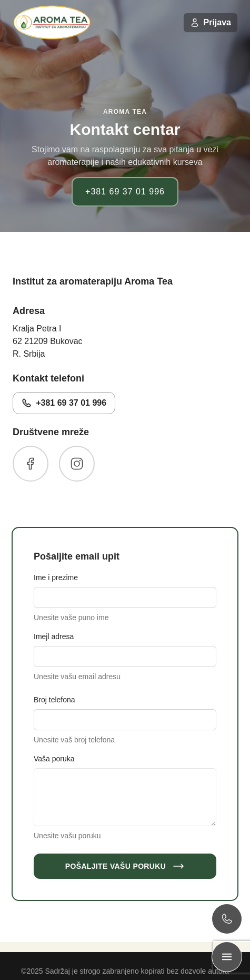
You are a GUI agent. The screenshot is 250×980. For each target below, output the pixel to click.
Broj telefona (54, 700)
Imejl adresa (54, 636)
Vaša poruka (54, 759)
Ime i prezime (56, 577)
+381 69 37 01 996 (125, 192)
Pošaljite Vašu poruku (125, 866)
